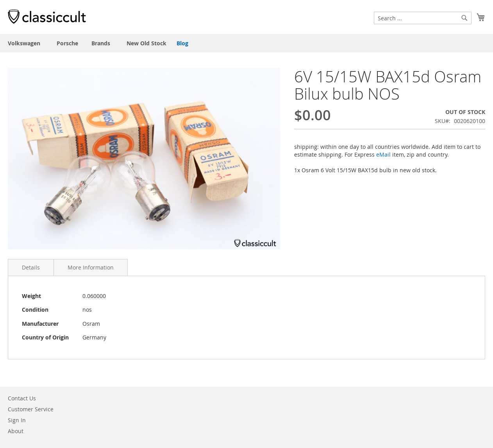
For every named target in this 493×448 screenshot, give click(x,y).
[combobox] (423, 18)
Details (31, 267)
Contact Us (22, 398)
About (16, 431)
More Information (91, 267)
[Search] (464, 18)
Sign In (17, 420)
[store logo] (47, 16)
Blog (182, 43)
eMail (383, 154)
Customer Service (31, 409)
